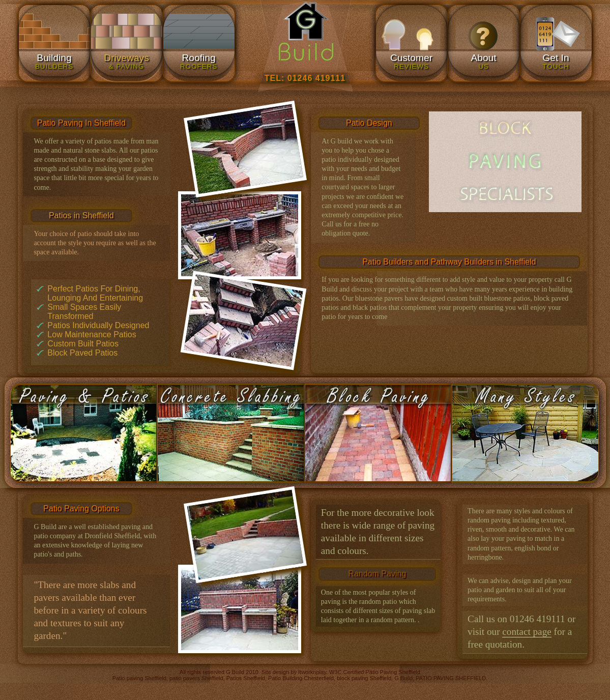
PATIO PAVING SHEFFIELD (451, 678)
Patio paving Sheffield (139, 678)
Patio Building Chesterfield (301, 678)
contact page (527, 632)
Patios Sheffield (246, 678)
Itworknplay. (313, 672)
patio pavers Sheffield (196, 678)
